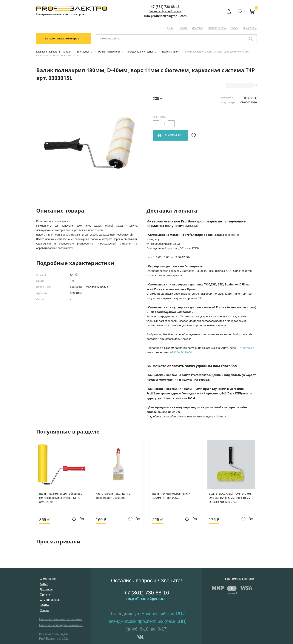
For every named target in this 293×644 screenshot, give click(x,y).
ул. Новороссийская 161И (160, 614)
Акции (171, 28)
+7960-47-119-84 (181, 352)
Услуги (234, 28)
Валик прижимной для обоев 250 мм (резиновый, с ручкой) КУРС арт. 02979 (61, 498)
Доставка (198, 28)
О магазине (250, 28)
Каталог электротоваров (62, 38)
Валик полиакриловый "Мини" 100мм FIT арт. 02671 (172, 496)
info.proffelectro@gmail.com (165, 16)
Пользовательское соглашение (61, 619)
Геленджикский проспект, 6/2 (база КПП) (146, 621)
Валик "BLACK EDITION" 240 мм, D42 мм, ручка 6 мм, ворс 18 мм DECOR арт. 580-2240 (230, 498)
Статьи (45, 605)
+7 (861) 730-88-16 (165, 7)
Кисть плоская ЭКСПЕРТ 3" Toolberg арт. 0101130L (114, 496)
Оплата (183, 28)
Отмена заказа (217, 28)
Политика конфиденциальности (61, 625)
